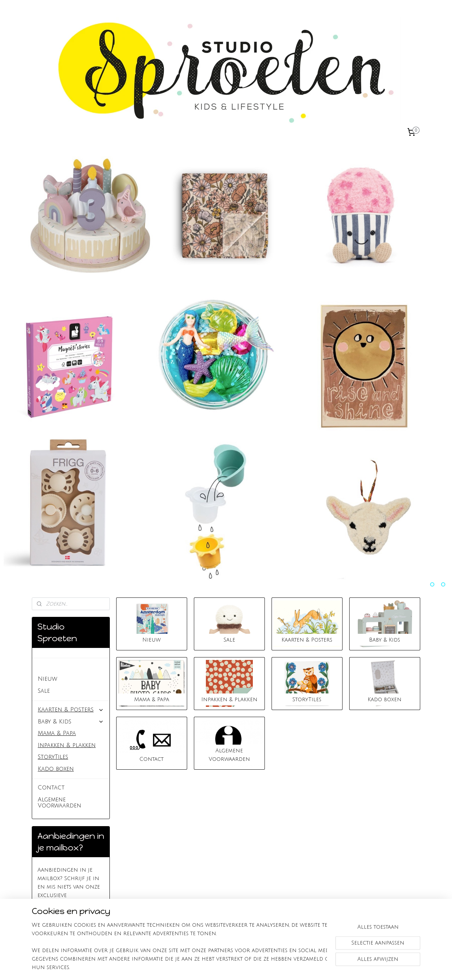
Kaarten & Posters (71, 710)
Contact (51, 788)
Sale (44, 691)
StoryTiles (53, 757)
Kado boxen (56, 769)
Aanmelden (60, 920)
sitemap (202, 967)
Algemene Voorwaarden (60, 803)
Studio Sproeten (63, 667)
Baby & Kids (71, 722)
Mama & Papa (57, 733)
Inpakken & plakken (67, 745)
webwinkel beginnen (244, 967)
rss (216, 967)
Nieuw (47, 679)
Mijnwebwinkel (310, 967)
